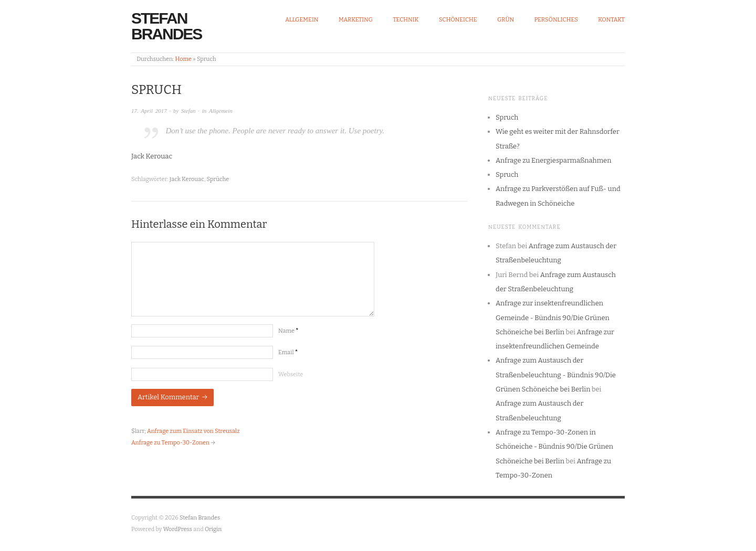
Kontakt (611, 20)
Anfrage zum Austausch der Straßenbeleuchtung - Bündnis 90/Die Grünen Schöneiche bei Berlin (556, 375)
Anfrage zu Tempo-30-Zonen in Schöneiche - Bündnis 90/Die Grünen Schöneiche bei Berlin (554, 447)
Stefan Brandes (166, 26)
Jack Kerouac (187, 179)
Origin (213, 529)
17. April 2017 (149, 111)
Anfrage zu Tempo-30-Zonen (170, 443)
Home (183, 59)
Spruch (507, 117)
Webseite (291, 374)
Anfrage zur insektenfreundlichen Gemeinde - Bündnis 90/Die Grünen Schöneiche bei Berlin (553, 317)
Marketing (356, 20)
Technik (406, 20)
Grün (506, 20)
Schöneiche (458, 20)
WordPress (178, 529)
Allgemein (302, 20)
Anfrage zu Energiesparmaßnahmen (553, 160)
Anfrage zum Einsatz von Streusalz (193, 431)
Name (288, 331)
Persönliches (556, 20)
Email (288, 352)
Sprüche (218, 179)
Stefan (188, 111)
